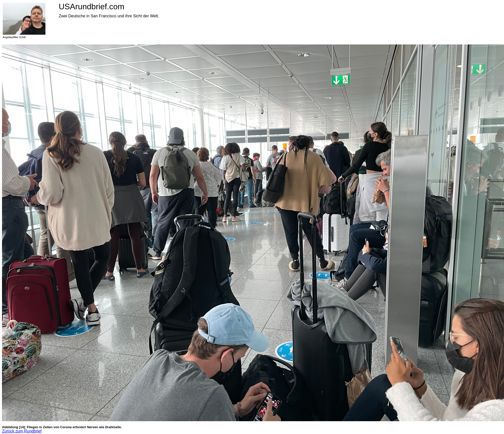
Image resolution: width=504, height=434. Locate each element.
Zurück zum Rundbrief (22, 431)
